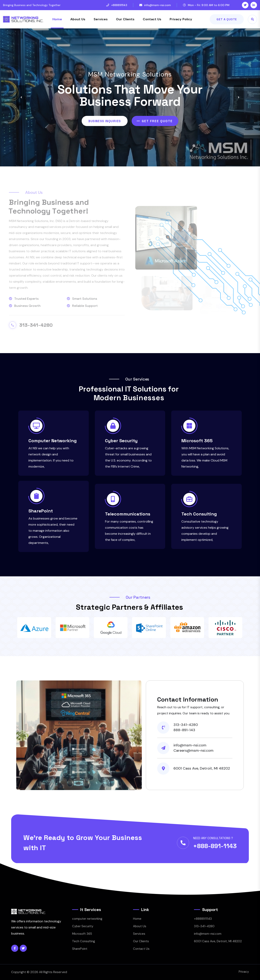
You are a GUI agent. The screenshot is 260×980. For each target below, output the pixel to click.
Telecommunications (128, 514)
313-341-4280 (204, 926)
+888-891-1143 (215, 846)
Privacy (244, 972)
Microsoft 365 (197, 441)
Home (57, 19)
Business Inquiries (105, 121)
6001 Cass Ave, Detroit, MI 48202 (218, 941)
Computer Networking (53, 441)
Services (101, 19)
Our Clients (125, 19)
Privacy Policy (181, 19)
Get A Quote (227, 19)
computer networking (87, 919)
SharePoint (41, 511)
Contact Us (152, 19)
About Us (78, 19)
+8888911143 (119, 5)
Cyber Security (121, 441)
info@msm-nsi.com (158, 5)
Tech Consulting (199, 514)
